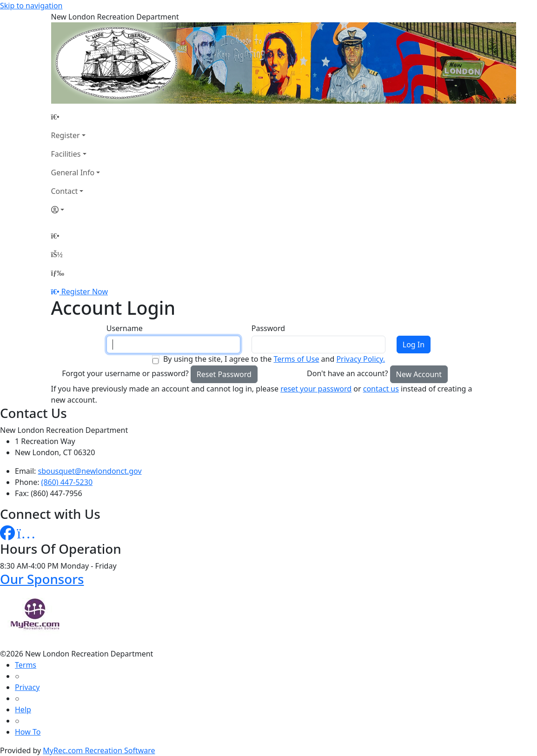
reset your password (316, 389)
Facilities (66, 154)
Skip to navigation (31, 6)
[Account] (76, 210)
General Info (73, 172)
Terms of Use (296, 359)
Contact (65, 191)
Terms (26, 665)
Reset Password (224, 374)
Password (268, 328)
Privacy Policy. (361, 359)
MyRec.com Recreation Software (99, 750)
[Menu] (58, 273)
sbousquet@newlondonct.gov (90, 471)
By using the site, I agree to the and (274, 359)
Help (23, 710)
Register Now (85, 292)
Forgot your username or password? (125, 373)
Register (66, 135)
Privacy (27, 687)
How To (28, 732)
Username (125, 328)
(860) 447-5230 (67, 482)
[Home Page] (76, 117)
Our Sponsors (42, 579)
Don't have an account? (347, 373)
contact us (381, 389)
